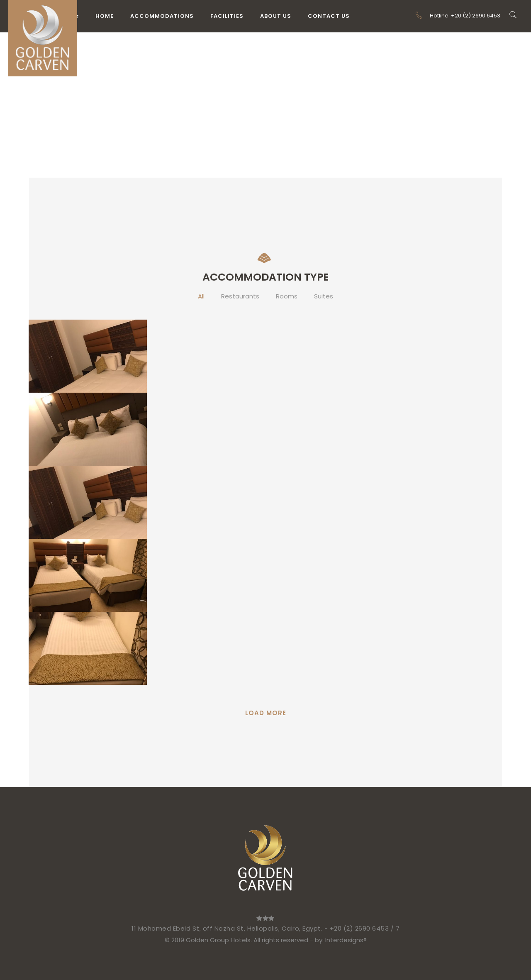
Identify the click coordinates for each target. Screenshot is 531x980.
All (201, 296)
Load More (266, 713)
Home (105, 16)
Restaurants (240, 296)
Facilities (227, 16)
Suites (324, 296)
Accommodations (162, 16)
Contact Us (329, 16)
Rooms (287, 296)
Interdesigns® (346, 940)
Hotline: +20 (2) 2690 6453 (458, 16)
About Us (276, 16)
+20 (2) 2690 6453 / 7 (365, 928)
